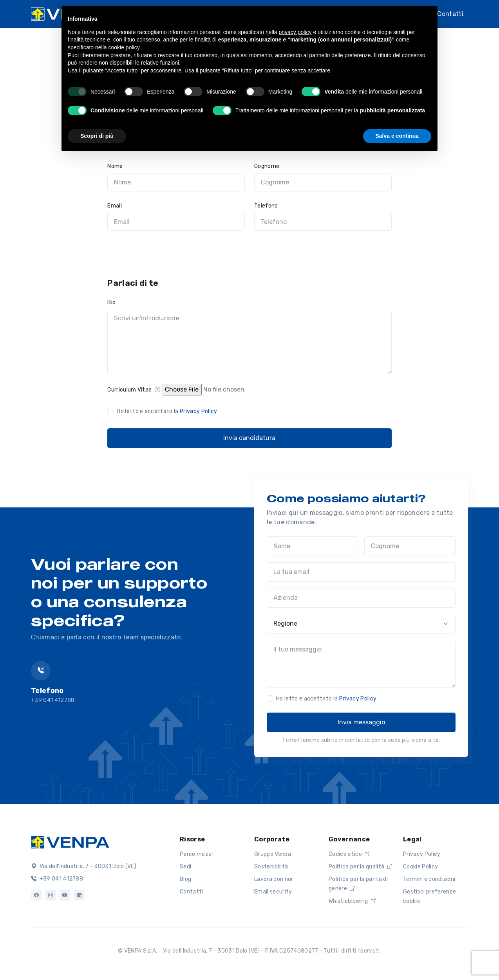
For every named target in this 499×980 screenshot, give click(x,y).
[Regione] (361, 624)
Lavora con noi (273, 879)
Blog (185, 879)
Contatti (450, 14)
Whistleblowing (352, 901)
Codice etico (349, 854)
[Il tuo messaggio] (361, 664)
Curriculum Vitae (134, 390)
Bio (111, 302)
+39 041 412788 (57, 879)
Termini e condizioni (429, 879)
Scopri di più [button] (97, 136)
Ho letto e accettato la (167, 411)
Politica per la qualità (360, 867)
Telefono (266, 206)
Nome (115, 166)
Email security (273, 892)
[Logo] (70, 841)
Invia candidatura (249, 438)
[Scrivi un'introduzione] (249, 342)
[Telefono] (323, 222)
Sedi (185, 867)
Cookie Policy (420, 867)
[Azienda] (361, 598)
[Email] (176, 222)
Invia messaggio (361, 722)
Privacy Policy (198, 411)
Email (115, 206)
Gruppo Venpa (273, 854)
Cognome (267, 166)
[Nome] (176, 182)
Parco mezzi (196, 854)
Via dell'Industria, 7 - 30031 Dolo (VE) (84, 866)
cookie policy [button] (124, 47)
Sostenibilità (271, 867)
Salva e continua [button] (397, 136)
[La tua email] (361, 572)
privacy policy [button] (295, 32)
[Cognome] (323, 182)
